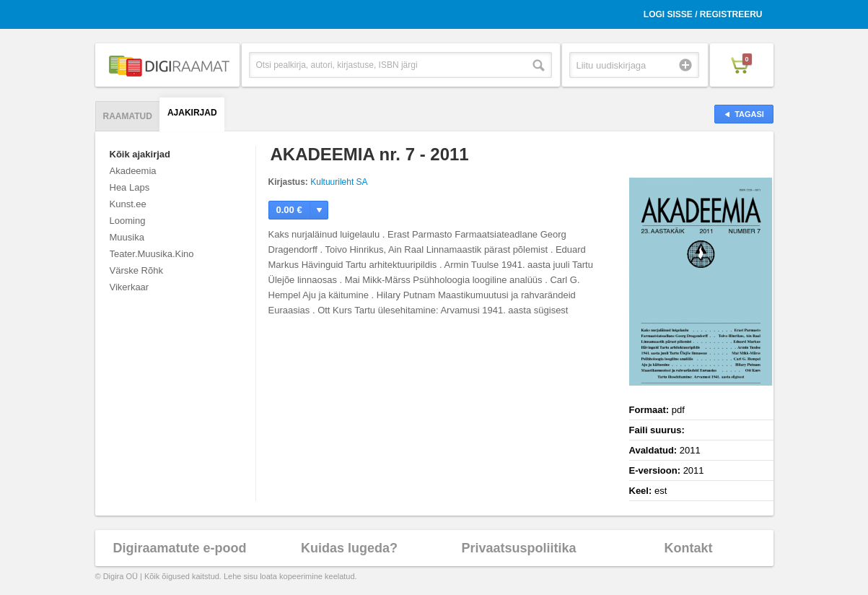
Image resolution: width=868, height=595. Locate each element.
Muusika (127, 237)
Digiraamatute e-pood (179, 548)
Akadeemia (133, 171)
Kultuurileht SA (339, 182)
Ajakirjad (192, 113)
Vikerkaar (130, 287)
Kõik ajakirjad (140, 154)
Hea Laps (130, 187)
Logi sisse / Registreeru (703, 14)
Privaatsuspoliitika (518, 548)
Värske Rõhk (136, 270)
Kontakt (689, 548)
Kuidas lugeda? (349, 548)
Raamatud (128, 116)
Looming (128, 221)
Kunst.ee (128, 204)
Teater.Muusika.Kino (152, 254)
